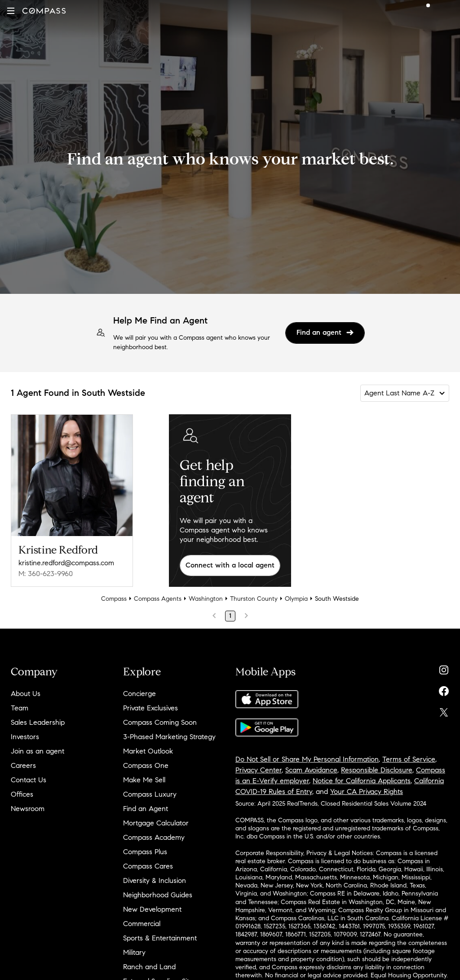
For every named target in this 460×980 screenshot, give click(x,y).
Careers (23, 765)
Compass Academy (154, 837)
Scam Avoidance (311, 770)
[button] (11, 11)
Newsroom (28, 809)
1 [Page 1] (230, 616)
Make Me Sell (144, 780)
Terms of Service (409, 759)
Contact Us (29, 780)
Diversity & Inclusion (155, 880)
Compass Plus (145, 852)
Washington (206, 599)
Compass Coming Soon (160, 722)
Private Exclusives (150, 708)
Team (20, 708)
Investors (25, 737)
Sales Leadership (38, 722)
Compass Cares (148, 866)
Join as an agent (38, 751)
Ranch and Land (149, 967)
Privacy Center (259, 770)
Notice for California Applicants (362, 781)
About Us (26, 694)
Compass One (146, 765)
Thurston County (254, 599)
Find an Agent (146, 809)
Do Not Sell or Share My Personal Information (307, 759)
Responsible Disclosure (377, 770)
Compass (114, 599)
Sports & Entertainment (160, 938)
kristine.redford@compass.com (66, 563)
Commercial (142, 924)
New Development (152, 909)
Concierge (139, 694)
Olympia (296, 599)
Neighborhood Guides (158, 895)
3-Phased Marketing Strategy (169, 737)
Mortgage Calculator (156, 823)
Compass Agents (158, 599)
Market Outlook (148, 751)
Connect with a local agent (230, 565)
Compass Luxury (150, 794)
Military (134, 952)
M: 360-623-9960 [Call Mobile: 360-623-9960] (46, 574)
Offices (22, 794)
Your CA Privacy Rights (367, 792)
